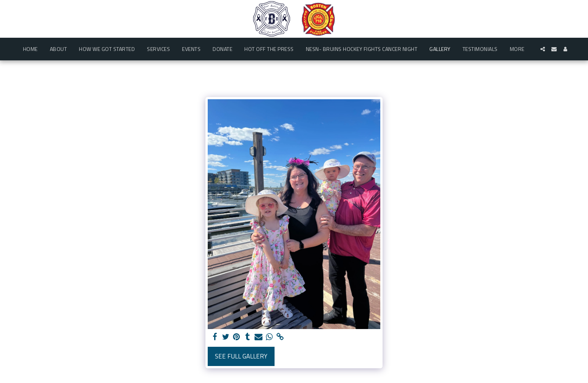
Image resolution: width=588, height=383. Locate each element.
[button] (543, 49)
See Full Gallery (241, 356)
